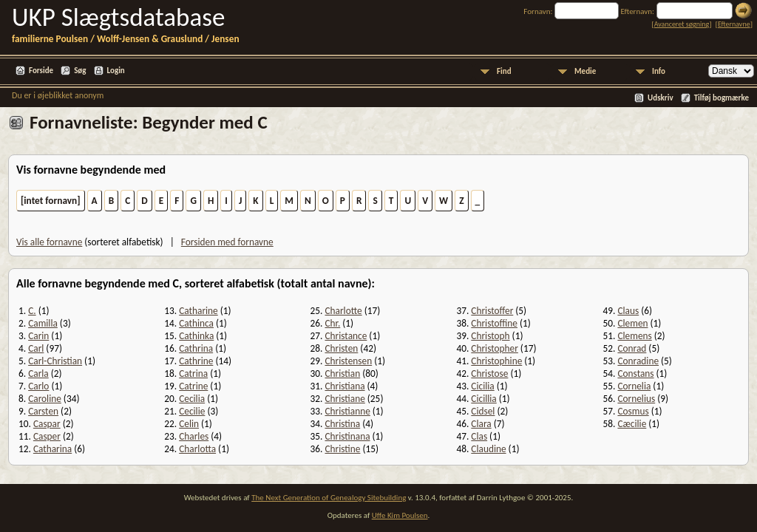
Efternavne (734, 24)
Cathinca (196, 323)
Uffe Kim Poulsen (400, 515)
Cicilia (482, 386)
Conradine (638, 361)
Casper (47, 436)
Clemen (632, 323)
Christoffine (494, 323)
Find (504, 71)
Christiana (344, 386)
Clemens (634, 336)
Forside (41, 71)
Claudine (488, 449)
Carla (38, 374)
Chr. (332, 323)
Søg (80, 71)
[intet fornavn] (51, 201)
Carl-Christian (55, 361)
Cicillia (483, 399)
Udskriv (661, 98)
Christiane (344, 399)
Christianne (347, 411)
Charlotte (343, 311)
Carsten (43, 411)
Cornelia (634, 386)
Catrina (193, 374)
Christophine (496, 361)
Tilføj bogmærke (722, 98)
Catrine (193, 386)
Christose (489, 374)
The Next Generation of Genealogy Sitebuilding (329, 498)
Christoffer (492, 311)
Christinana (347, 436)
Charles (194, 436)
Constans (635, 374)
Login (116, 71)
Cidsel (483, 411)
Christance (346, 336)
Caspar (47, 424)
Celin (189, 424)
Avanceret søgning (682, 24)
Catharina (52, 449)
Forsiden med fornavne (227, 242)
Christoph (490, 336)
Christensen (348, 361)
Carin (38, 336)
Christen (341, 348)
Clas (479, 436)
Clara (481, 424)
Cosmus (633, 411)
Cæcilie (632, 424)
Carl (36, 348)
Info (659, 71)
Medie (585, 71)
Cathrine (196, 361)
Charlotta (197, 449)
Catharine (198, 311)
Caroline (45, 399)
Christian (342, 374)
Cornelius (636, 399)
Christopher (495, 348)
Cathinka (196, 336)
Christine (342, 449)
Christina (342, 424)
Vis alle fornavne (49, 242)
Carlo (38, 386)
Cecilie (192, 411)
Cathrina (196, 348)
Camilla (43, 323)
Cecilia (192, 399)
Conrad (632, 348)
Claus (628, 311)
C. (32, 311)
